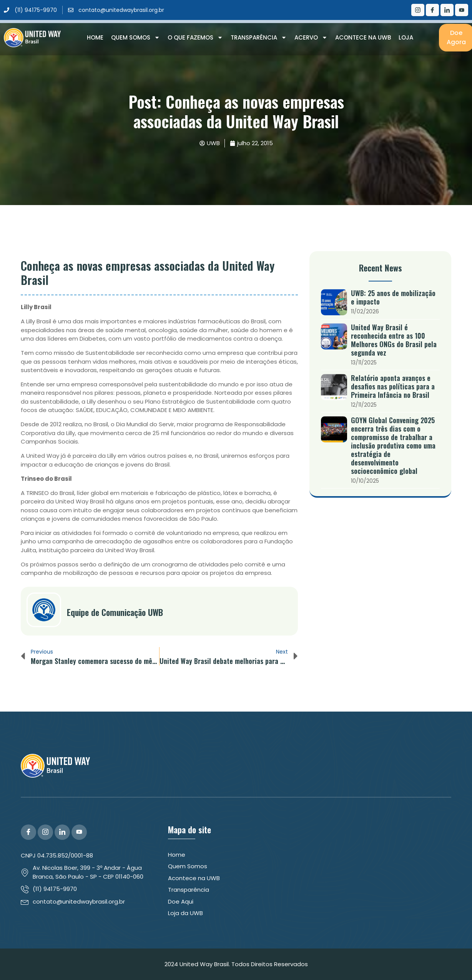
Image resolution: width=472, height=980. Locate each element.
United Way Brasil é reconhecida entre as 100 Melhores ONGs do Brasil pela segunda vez (394, 340)
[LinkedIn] (447, 10)
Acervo (311, 38)
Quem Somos (135, 38)
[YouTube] (79, 832)
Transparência (259, 38)
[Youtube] (462, 10)
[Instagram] (418, 10)
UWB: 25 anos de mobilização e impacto (393, 297)
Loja (406, 37)
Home (95, 37)
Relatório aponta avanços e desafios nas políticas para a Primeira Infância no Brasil (393, 386)
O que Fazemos (195, 38)
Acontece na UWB (363, 37)
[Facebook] (432, 10)
